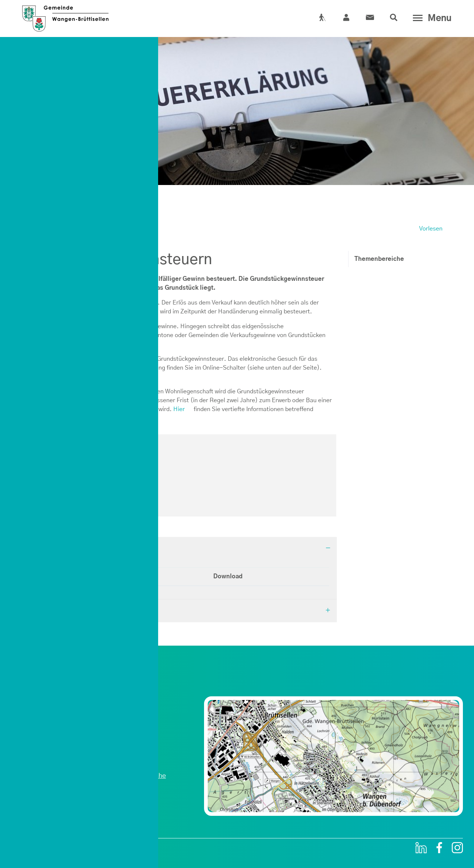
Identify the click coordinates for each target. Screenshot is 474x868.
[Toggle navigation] (430, 18)
